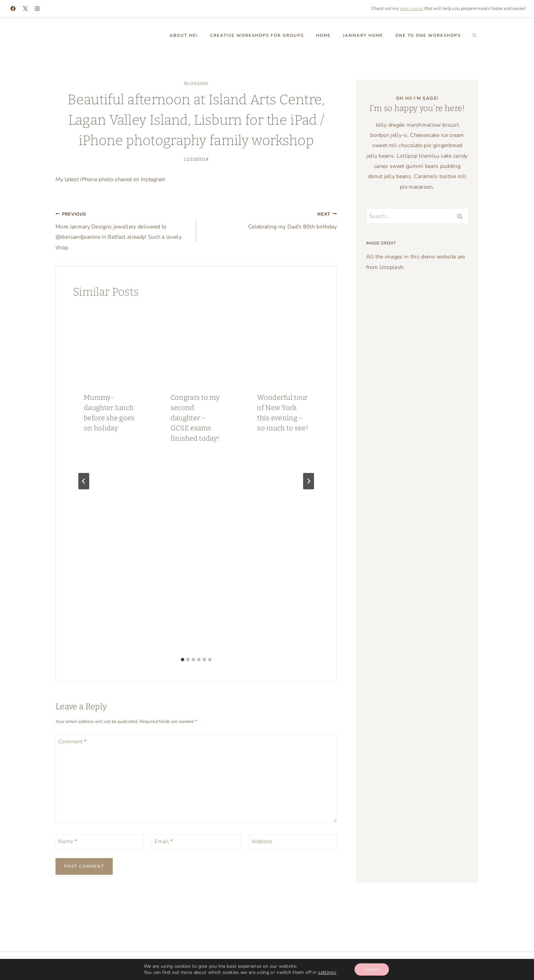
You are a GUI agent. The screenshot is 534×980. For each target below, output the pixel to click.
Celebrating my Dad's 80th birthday (269, 220)
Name (68, 842)
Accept (372, 969)
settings (327, 973)
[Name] (100, 842)
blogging (196, 83)
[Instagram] (37, 9)
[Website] (293, 842)
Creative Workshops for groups (257, 35)
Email (164, 842)
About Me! (184, 35)
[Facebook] (13, 9)
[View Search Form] (474, 35)
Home (323, 35)
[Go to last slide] (84, 481)
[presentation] (109, 345)
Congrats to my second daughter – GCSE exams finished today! (195, 418)
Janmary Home (363, 35)
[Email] (196, 842)
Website (262, 842)
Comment (72, 742)
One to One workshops (428, 35)
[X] (25, 9)
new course (411, 9)
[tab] (183, 660)
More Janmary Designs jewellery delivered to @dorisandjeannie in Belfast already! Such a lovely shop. (123, 230)
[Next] (309, 481)
